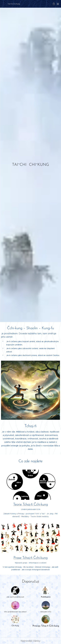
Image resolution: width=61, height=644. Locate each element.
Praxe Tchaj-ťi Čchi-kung (30, 558)
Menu (58, 4)
